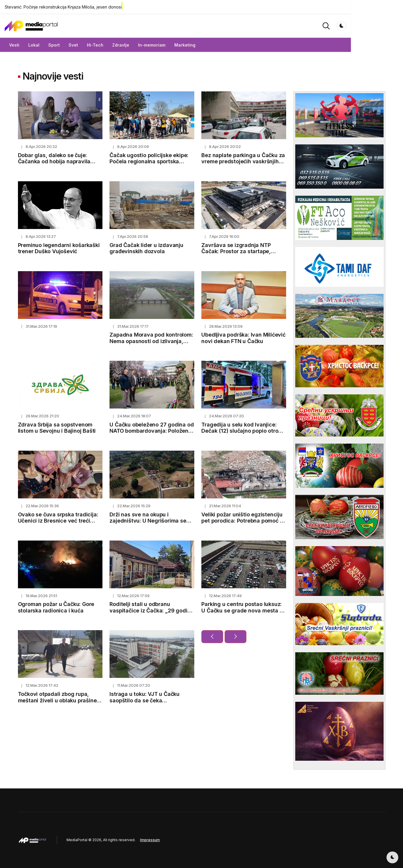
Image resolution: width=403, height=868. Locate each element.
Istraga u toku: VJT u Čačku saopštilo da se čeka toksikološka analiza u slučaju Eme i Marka (147, 704)
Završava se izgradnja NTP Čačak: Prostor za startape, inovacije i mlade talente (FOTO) (243, 251)
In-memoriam (165, 45)
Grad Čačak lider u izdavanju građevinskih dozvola (146, 248)
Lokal (47, 45)
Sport (67, 45)
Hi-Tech (108, 45)
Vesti (28, 45)
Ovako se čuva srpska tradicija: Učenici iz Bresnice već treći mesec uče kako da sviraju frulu (59, 521)
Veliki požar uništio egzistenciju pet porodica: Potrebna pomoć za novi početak (244, 521)
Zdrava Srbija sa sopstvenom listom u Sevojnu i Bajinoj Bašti (57, 428)
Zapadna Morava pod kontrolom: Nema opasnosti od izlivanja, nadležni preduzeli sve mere (151, 341)
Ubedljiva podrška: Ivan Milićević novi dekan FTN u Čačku (243, 338)
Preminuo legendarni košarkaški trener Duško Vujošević (59, 248)
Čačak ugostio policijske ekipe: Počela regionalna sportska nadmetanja (149, 162)
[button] (365, 25)
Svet (87, 45)
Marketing (198, 45)
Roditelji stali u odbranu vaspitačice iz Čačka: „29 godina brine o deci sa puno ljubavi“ (152, 610)
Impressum (150, 840)
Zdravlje (134, 45)
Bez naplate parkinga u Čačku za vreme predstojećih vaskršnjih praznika (243, 162)
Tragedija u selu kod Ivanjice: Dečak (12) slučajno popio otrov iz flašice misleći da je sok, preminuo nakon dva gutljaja (241, 434)
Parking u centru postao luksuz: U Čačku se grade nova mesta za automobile (243, 610)
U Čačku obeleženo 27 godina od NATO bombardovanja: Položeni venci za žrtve (152, 431)
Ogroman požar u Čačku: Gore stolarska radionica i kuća (56, 607)
